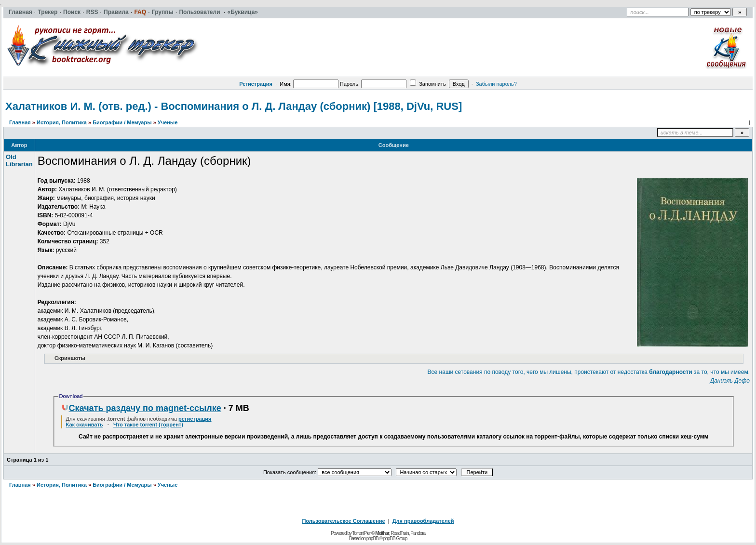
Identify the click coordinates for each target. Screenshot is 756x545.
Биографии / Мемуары (122, 122)
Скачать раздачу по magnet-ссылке (141, 408)
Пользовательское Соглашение (343, 521)
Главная (20, 122)
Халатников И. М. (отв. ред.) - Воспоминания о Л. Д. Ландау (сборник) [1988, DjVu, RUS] (234, 106)
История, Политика (62, 122)
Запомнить (428, 84)
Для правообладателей (423, 521)
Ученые (168, 122)
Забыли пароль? (496, 84)
